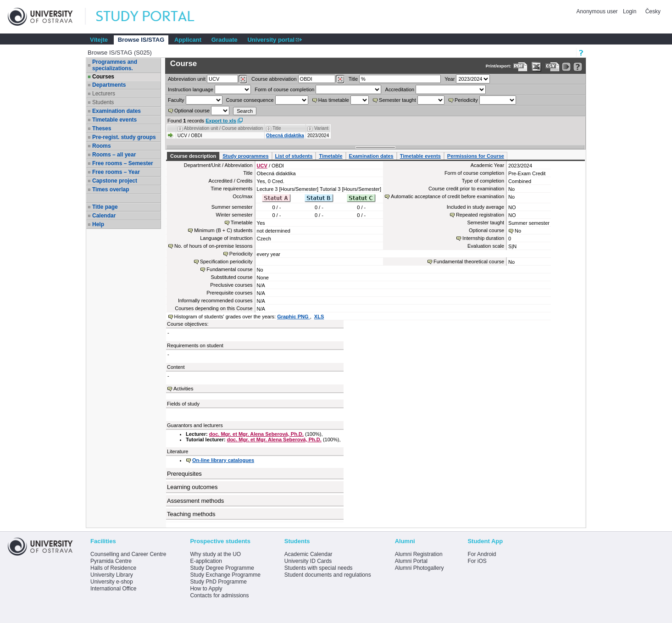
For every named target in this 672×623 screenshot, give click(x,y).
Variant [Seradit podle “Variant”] (321, 128)
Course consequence (250, 100)
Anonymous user (598, 11)
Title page (105, 207)
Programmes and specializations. (115, 65)
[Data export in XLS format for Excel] (536, 67)
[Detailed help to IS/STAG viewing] (578, 67)
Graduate (225, 40)
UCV (262, 166)
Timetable (330, 156)
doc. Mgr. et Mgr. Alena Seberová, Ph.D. (256, 434)
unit (187, 79)
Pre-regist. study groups (124, 137)
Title (353, 79)
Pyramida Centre (111, 561)
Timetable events (114, 120)
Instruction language (191, 89)
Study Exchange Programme (225, 575)
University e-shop (112, 582)
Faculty (176, 100)
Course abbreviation (274, 79)
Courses (103, 77)
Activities (183, 389)
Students (103, 102)
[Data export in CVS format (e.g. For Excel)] (553, 67)
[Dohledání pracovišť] (243, 79)
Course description (193, 156)
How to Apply (206, 589)
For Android (482, 554)
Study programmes (245, 156)
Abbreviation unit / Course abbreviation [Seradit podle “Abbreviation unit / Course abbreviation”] (223, 128)
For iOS (477, 561)
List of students (294, 156)
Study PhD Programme (218, 582)
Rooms (102, 146)
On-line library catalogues (223, 460)
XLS (319, 317)
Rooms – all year (114, 155)
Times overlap (111, 189)
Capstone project (115, 181)
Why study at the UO (215, 554)
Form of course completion (284, 89)
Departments (109, 85)
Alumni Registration (419, 554)
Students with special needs (319, 568)
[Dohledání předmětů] (340, 79)
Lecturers (104, 94)
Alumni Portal (411, 561)
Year (450, 79)
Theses (102, 128)
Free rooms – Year (116, 172)
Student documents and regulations (328, 575)
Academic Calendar (308, 554)
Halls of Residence (113, 568)
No (518, 231)
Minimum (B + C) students (223, 230)
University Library (112, 575)
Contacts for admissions (219, 595)
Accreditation (400, 89)
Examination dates (117, 111)
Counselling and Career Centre (128, 554)
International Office (114, 589)
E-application (206, 561)
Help (98, 224)
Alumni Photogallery (419, 568)
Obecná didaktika (285, 136)
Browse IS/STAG (141, 40)
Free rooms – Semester (123, 163)
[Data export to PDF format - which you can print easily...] (520, 67)
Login (630, 11)
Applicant (188, 40)
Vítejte (99, 40)
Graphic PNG (294, 317)
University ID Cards (308, 561)
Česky (653, 11)
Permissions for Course (476, 156)
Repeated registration (480, 215)
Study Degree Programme (222, 568)
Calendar (104, 216)
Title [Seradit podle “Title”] (277, 128)
